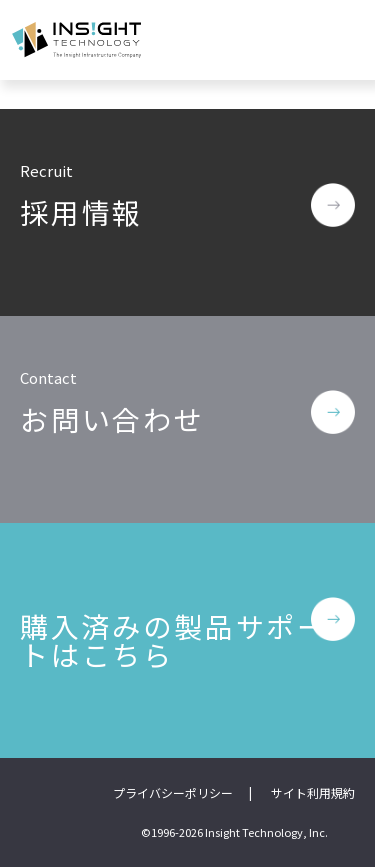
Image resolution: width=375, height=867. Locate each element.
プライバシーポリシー (173, 792)
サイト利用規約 (313, 792)
